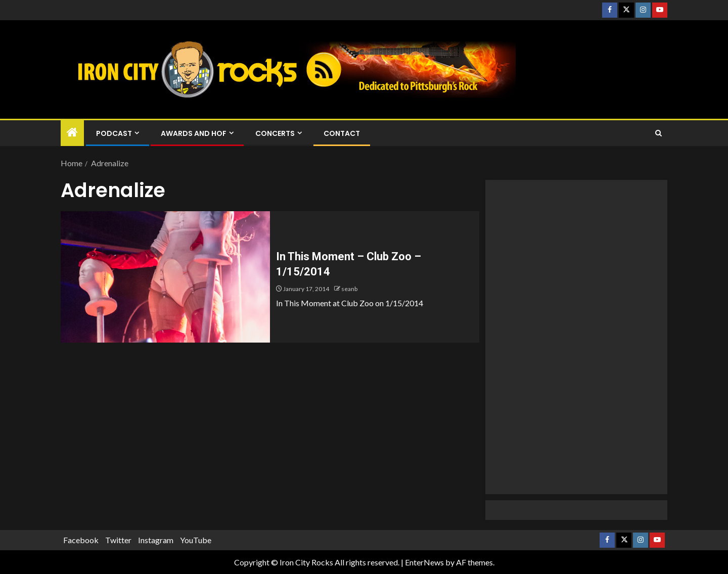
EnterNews (424, 562)
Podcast (114, 133)
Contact (342, 133)
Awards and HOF (194, 133)
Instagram (156, 540)
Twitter (118, 540)
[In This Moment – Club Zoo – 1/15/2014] (165, 277)
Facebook (81, 540)
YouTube (196, 540)
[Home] (72, 133)
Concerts (275, 133)
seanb (349, 289)
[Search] (658, 133)
